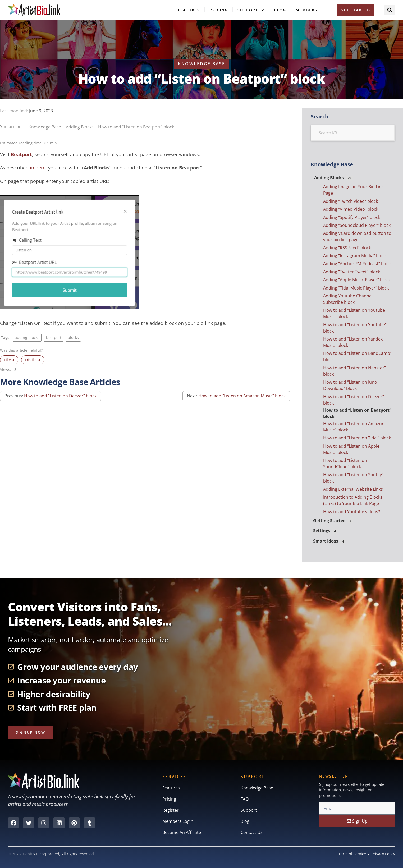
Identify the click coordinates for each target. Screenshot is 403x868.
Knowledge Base (45, 127)
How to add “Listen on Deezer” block (60, 396)
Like (9, 360)
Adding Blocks (80, 127)
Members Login (178, 821)
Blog (280, 10)
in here (38, 168)
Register (171, 810)
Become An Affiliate (182, 833)
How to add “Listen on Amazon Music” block (242, 396)
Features (189, 10)
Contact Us (252, 833)
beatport (54, 337)
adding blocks (27, 337)
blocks (73, 337)
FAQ (245, 799)
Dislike (33, 360)
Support (251, 10)
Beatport (21, 154)
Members (306, 10)
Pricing (219, 10)
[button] (390, 10)
